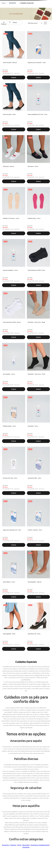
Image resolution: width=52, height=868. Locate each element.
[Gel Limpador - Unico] (14, 367)
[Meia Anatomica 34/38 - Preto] (38, 263)
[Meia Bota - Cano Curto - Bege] (38, 315)
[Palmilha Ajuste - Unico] (14, 419)
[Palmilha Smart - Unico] (38, 211)
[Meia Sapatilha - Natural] (38, 575)
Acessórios (13, 3)
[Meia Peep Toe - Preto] (38, 627)
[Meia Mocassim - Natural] (14, 55)
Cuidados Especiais (27, 3)
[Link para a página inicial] (4, 3)
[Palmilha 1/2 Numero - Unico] (14, 211)
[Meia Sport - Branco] (14, 159)
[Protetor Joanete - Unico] (38, 523)
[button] (14, 78)
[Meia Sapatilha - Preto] (14, 627)
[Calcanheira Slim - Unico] (38, 471)
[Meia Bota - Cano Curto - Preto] (38, 367)
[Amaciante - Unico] (38, 419)
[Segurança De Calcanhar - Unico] (38, 55)
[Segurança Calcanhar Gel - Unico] (14, 523)
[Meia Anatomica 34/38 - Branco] (14, 315)
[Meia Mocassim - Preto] (14, 107)
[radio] (45, 23)
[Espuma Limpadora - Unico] (14, 263)
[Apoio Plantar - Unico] (14, 575)
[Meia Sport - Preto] (38, 159)
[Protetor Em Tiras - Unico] (14, 471)
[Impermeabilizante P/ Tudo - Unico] (38, 107)
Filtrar (15, 22)
